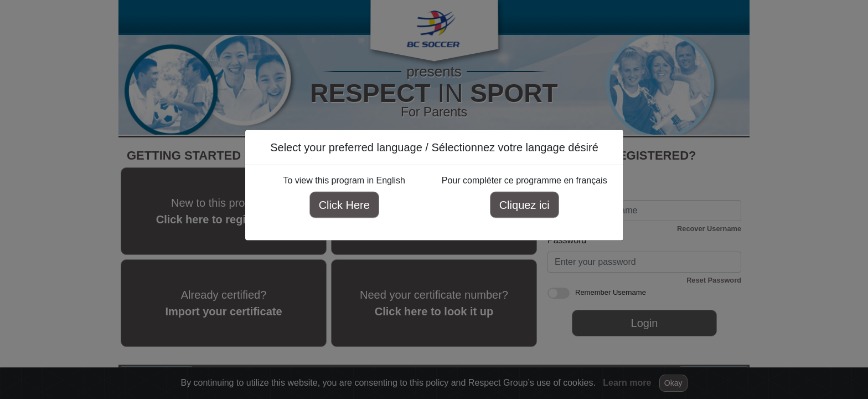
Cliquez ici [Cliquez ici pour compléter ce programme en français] (524, 205)
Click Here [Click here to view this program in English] (344, 205)
